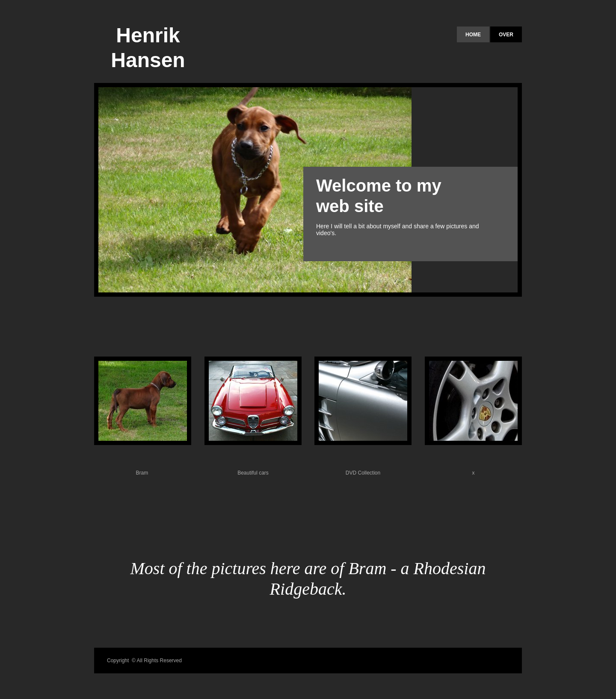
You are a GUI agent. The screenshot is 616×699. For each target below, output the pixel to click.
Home (473, 35)
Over (506, 35)
